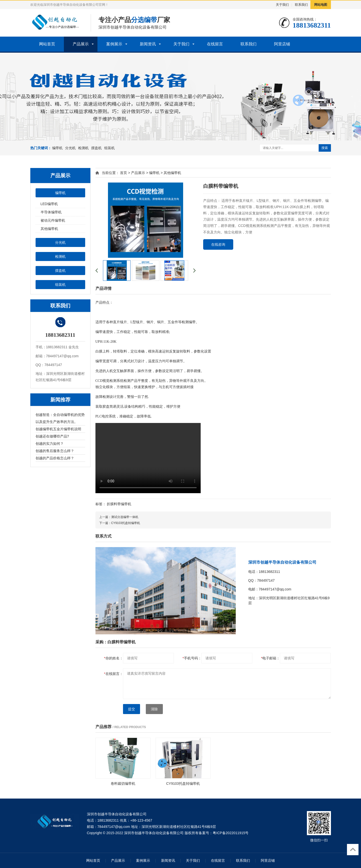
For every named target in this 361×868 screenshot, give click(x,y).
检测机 (83, 148)
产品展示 (81, 44)
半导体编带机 (51, 212)
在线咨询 (218, 244)
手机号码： (192, 658)
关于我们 (282, 5)
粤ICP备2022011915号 (231, 833)
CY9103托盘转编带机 (126, 523)
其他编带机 (49, 229)
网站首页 (47, 44)
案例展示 (114, 44)
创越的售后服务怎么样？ (55, 451)
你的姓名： (113, 658)
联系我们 (301, 5)
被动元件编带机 (53, 220)
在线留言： (113, 674)
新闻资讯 (148, 44)
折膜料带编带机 (119, 504)
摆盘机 (96, 148)
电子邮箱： (270, 658)
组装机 (109, 148)
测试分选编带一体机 (125, 517)
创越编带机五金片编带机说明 (58, 429)
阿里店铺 (282, 44)
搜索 (325, 148)
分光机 (70, 148)
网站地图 (321, 5)
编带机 (57, 148)
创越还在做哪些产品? (52, 436)
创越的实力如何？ (50, 444)
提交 (132, 709)
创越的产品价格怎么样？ (55, 458)
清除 (154, 709)
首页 (124, 173)
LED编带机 (49, 204)
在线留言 (215, 44)
